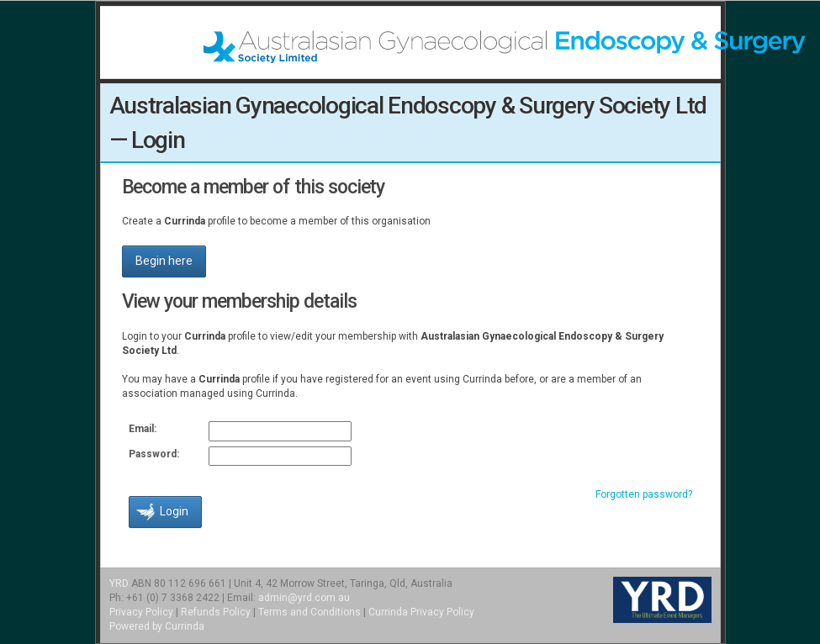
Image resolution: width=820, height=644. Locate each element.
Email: (143, 429)
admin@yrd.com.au (304, 598)
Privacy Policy (141, 612)
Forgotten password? (644, 494)
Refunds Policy (216, 612)
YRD (119, 583)
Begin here (164, 261)
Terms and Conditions (309, 612)
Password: (154, 454)
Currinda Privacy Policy (421, 612)
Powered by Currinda (157, 626)
